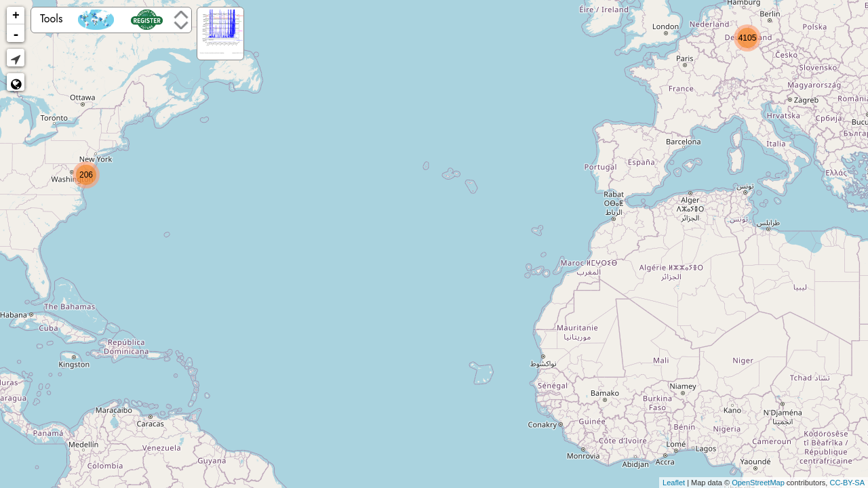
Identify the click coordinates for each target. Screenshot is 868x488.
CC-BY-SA (847, 483)
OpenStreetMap (758, 483)
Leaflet (674, 483)
